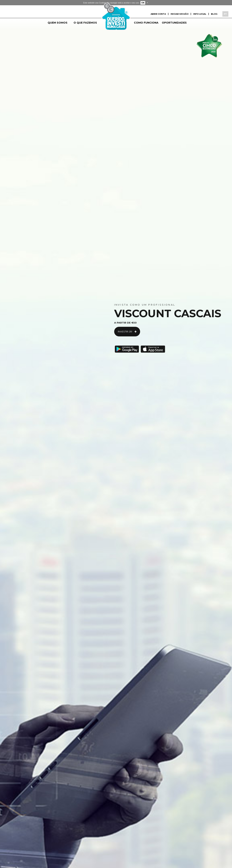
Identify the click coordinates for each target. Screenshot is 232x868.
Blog (214, 14)
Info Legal (200, 14)
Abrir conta (158, 14)
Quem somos (58, 23)
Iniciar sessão (180, 14)
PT (225, 14)
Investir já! (126, 332)
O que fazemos (85, 23)
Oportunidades (174, 23)
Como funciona (146, 23)
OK (143, 3)
